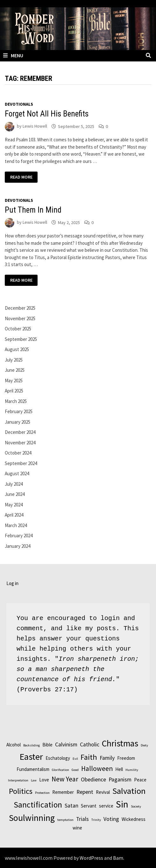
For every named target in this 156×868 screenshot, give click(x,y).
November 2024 (20, 443)
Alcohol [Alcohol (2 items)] (14, 745)
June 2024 (15, 494)
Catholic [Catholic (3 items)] (90, 745)
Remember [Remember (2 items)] (63, 792)
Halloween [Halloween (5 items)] (97, 769)
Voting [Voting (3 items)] (111, 819)
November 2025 (20, 318)
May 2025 (14, 381)
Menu (13, 55)
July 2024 (14, 484)
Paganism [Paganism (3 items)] (120, 780)
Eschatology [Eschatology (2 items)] (58, 758)
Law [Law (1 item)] (34, 780)
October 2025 (18, 329)
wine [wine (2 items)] (77, 828)
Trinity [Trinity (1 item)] (96, 820)
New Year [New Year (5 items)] (65, 779)
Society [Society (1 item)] (136, 806)
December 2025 (20, 308)
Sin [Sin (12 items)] (122, 804)
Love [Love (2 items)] (44, 780)
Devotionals (19, 104)
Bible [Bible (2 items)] (47, 745)
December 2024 (20, 432)
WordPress (91, 858)
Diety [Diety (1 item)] (144, 745)
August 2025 (17, 349)
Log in (12, 583)
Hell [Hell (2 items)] (119, 769)
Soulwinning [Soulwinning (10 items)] (32, 818)
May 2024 (14, 505)
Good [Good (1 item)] (75, 770)
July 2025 (14, 360)
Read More (21, 177)
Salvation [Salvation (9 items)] (129, 791)
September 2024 (21, 463)
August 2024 (17, 473)
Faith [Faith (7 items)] (89, 757)
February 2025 (19, 411)
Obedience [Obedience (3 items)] (93, 780)
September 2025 (21, 339)
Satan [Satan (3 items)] (71, 806)
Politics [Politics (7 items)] (21, 791)
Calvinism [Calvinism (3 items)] (66, 745)
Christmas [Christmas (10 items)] (120, 743)
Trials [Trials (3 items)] (82, 819)
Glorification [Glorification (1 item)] (60, 770)
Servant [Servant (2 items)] (89, 806)
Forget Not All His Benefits (47, 114)
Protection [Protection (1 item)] (42, 793)
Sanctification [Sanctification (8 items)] (38, 805)
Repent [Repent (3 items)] (85, 792)
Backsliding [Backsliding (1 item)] (32, 745)
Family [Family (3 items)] (107, 758)
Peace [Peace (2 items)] (140, 780)
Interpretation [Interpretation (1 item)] (18, 780)
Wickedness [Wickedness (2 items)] (134, 819)
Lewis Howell (35, 126)
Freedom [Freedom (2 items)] (126, 758)
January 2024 (18, 546)
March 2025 (16, 401)
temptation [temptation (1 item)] (65, 820)
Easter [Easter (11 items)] (31, 757)
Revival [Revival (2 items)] (103, 792)
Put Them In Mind (33, 210)
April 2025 (14, 391)
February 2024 (19, 536)
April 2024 (14, 515)
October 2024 (18, 453)
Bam (118, 858)
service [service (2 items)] (106, 806)
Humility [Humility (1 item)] (132, 770)
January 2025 (18, 422)
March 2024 (16, 525)
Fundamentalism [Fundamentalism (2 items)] (33, 769)
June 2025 (15, 370)
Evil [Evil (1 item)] (75, 759)
